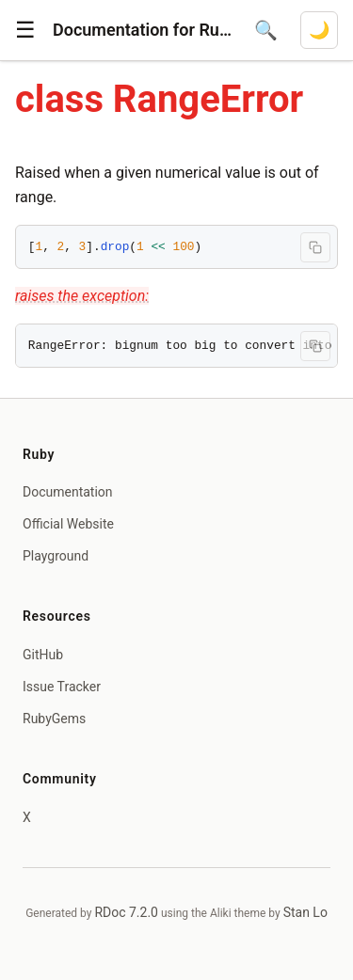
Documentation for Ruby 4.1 (142, 30)
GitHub (43, 655)
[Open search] (266, 30)
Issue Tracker (62, 687)
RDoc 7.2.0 (126, 912)
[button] (25, 30)
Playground (56, 556)
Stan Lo (305, 912)
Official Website (68, 524)
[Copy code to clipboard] (315, 247)
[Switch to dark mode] (319, 30)
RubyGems (54, 719)
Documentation (68, 492)
